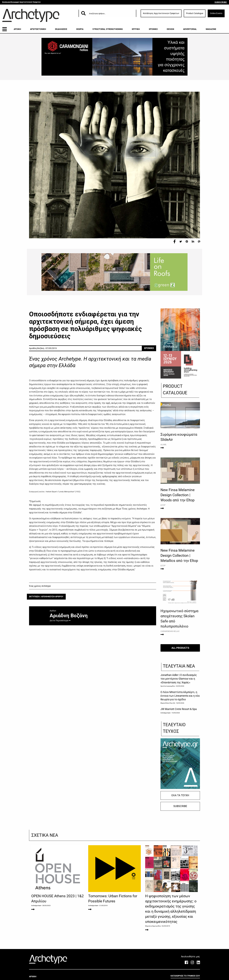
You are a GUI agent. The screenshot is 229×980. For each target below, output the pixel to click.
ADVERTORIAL (190, 29)
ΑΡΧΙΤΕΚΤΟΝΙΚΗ (38, 29)
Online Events (216, 13)
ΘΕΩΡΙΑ (80, 29)
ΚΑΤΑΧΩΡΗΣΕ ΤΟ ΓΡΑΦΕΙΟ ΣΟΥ (185, 976)
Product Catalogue (195, 13)
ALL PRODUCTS (180, 648)
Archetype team (166, 713)
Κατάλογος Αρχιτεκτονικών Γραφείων (161, 13)
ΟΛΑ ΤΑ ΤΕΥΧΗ (180, 795)
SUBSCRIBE (221, 2)
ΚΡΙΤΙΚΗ (136, 29)
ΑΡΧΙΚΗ (17, 29)
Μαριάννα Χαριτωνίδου (153, 926)
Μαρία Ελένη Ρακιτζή (168, 703)
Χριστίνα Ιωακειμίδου (168, 686)
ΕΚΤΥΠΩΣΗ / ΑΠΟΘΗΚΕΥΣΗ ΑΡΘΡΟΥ (46, 597)
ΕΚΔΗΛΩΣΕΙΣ (61, 29)
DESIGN (170, 29)
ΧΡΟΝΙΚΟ (153, 29)
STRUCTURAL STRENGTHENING (108, 29)
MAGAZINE (211, 29)
